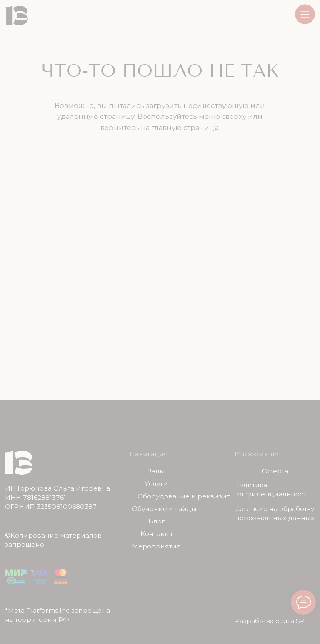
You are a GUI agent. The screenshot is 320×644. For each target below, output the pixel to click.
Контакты (156, 534)
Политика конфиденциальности (272, 489)
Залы (156, 471)
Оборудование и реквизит (184, 496)
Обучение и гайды (164, 509)
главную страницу (185, 128)
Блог (157, 521)
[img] (16, 16)
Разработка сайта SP (270, 621)
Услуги (156, 484)
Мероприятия (156, 546)
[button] (305, 14)
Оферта (275, 471)
